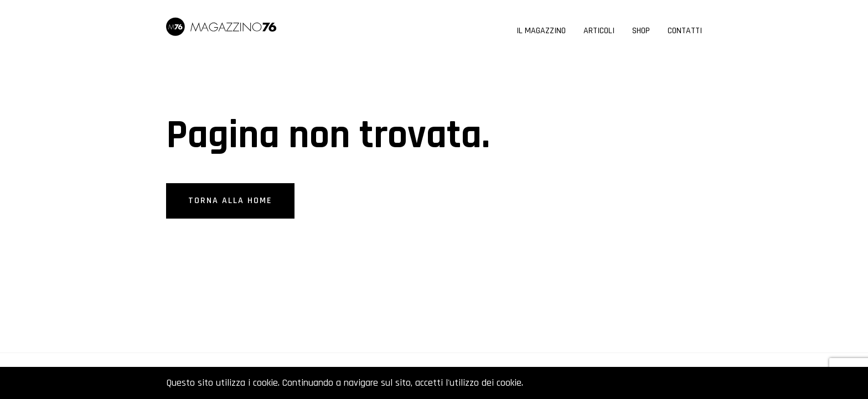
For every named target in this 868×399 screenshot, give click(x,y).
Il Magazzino (541, 32)
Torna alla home (230, 201)
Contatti (685, 32)
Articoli (599, 32)
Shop (641, 32)
